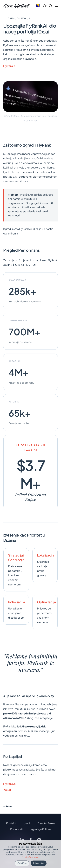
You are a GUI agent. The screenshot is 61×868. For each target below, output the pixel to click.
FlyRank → (9, 66)
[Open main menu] (56, 6)
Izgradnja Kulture (41, 829)
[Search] (51, 6)
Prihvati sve (39, 863)
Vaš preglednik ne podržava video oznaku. (30, 97)
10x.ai (7, 790)
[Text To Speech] (45, 6)
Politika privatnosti (30, 857)
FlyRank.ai (10, 784)
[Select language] (38, 6)
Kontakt (11, 823)
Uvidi (27, 823)
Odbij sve (22, 863)
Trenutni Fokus (46, 823)
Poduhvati (16, 829)
